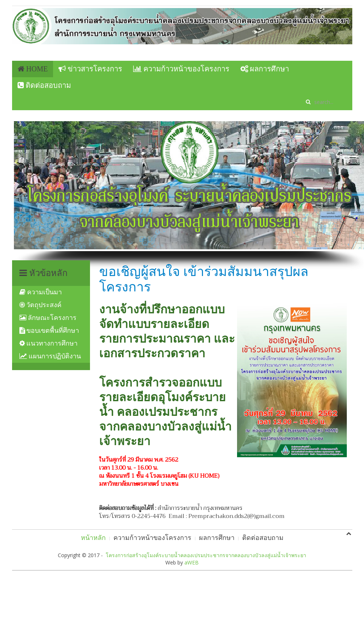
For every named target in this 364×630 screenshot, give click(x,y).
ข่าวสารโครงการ (90, 69)
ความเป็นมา (41, 292)
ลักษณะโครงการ (48, 318)
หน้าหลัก (93, 538)
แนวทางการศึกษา (49, 343)
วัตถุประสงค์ (41, 305)
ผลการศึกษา (265, 69)
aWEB (192, 562)
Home (33, 69)
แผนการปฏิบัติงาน (50, 356)
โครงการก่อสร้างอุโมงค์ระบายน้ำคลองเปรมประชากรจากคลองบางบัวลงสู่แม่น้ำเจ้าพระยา (206, 555)
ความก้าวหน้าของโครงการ (181, 69)
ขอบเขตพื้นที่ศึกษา (49, 331)
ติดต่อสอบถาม (44, 85)
